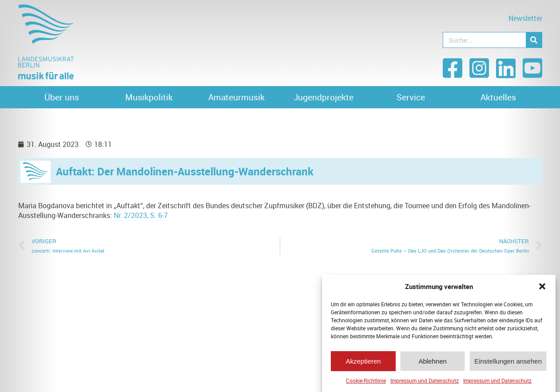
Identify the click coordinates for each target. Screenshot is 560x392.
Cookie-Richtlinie (366, 383)
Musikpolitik (149, 97)
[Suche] (534, 40)
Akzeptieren (363, 363)
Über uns (62, 97)
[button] (542, 289)
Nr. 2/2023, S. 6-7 (141, 215)
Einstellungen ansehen (508, 363)
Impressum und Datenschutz (425, 383)
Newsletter (525, 18)
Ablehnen (432, 363)
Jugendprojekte (324, 97)
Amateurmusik (236, 97)
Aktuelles (498, 97)
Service (411, 97)
